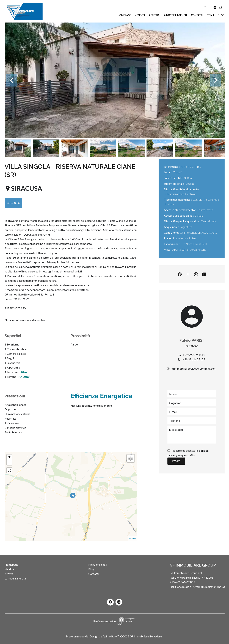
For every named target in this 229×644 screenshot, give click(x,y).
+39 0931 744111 (194, 355)
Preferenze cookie (104, 621)
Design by (126, 621)
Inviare (176, 461)
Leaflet (132, 539)
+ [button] (9, 457)
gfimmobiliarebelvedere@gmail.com (194, 368)
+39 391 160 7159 (194, 359)
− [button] (9, 462)
